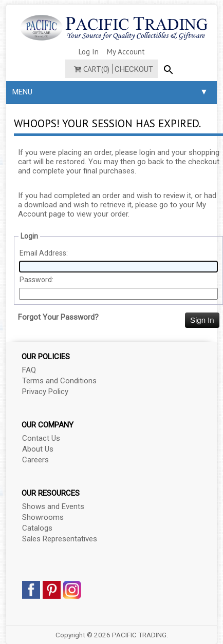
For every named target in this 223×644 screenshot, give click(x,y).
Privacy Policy (45, 392)
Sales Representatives (60, 539)
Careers (35, 460)
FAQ (29, 370)
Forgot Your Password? (58, 317)
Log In (89, 52)
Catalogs (37, 528)
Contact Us (41, 438)
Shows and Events (53, 506)
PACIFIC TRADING (139, 635)
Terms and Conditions (59, 381)
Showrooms (43, 517)
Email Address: (44, 253)
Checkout (134, 69)
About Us (38, 449)
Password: (36, 280)
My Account (126, 52)
